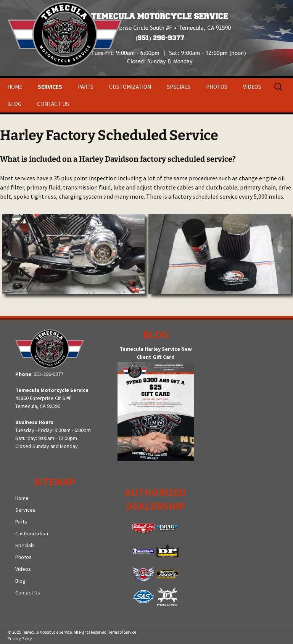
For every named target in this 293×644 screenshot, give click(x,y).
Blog (14, 104)
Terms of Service (122, 632)
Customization (130, 87)
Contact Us (53, 104)
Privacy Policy (20, 639)
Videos (252, 87)
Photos (217, 87)
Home (15, 87)
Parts (86, 87)
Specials (179, 87)
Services (50, 87)
